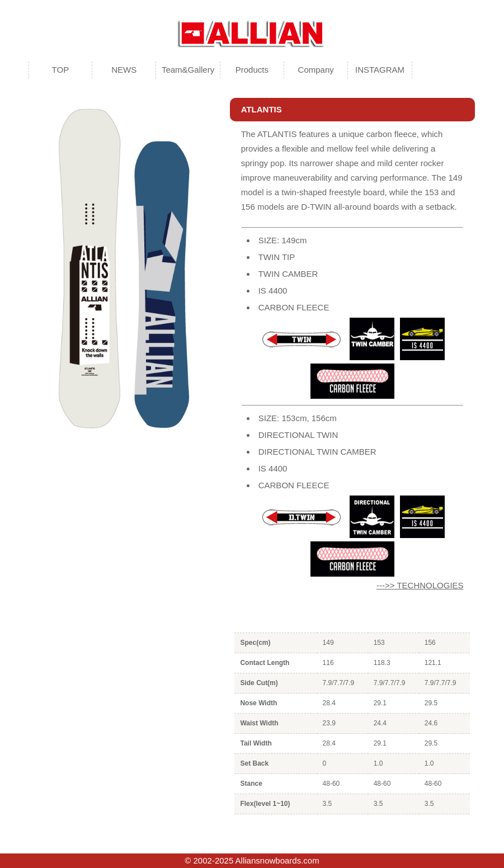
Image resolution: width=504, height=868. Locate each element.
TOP (61, 70)
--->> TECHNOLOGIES (420, 585)
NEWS (124, 70)
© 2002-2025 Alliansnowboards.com (252, 860)
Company (316, 70)
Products (252, 70)
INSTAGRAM (380, 70)
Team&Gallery (188, 70)
